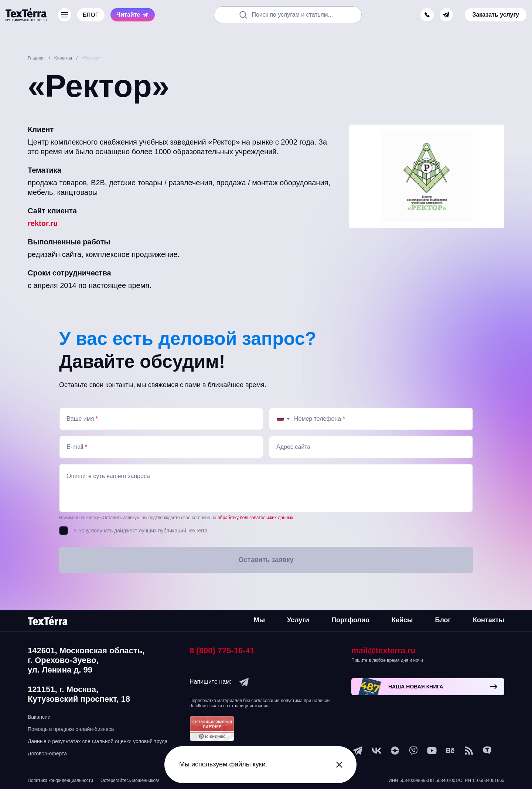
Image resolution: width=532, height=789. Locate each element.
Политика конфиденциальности (60, 780)
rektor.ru (43, 223)
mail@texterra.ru (383, 651)
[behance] (450, 751)
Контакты (489, 620)
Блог (443, 620)
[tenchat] (487, 751)
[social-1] (469, 751)
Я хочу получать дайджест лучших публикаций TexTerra (141, 531)
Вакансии (39, 717)
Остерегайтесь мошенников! (130, 780)
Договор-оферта (47, 754)
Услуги (298, 620)
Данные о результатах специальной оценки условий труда (98, 741)
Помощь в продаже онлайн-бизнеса (71, 729)
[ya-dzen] (395, 751)
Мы (259, 620)
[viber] (413, 751)
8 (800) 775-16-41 (222, 651)
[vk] (376, 751)
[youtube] (432, 751)
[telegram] (446, 15)
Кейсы (402, 620)
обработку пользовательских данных (255, 518)
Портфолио (350, 620)
